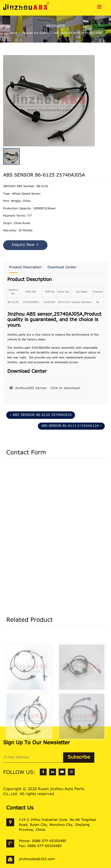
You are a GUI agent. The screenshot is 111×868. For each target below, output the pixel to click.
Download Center (62, 267)
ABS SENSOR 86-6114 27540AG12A (71, 426)
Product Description (25, 267)
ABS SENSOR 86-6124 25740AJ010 (41, 415)
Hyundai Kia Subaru (36, 33)
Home (13, 33)
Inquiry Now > (25, 245)
